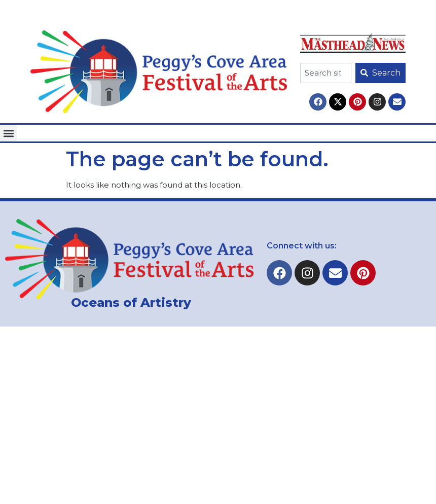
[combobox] (326, 73)
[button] (8, 133)
